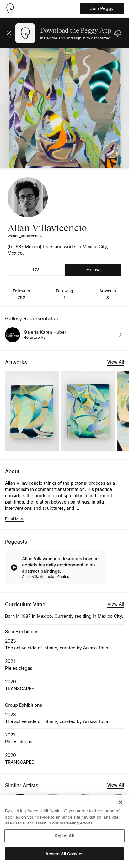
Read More (15, 519)
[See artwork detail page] (32, 411)
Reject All (64, 836)
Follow (93, 269)
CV (36, 269)
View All (116, 362)
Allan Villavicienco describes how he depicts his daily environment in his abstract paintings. (60, 565)
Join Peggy (102, 8)
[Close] (121, 802)
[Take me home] (10, 8)
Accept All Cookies (64, 854)
